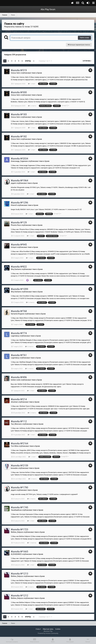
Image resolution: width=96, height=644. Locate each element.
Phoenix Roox (16, 225)
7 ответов (32, 543)
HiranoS (14, 205)
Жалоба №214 (19, 399)
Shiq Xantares (16, 269)
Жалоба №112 (19, 421)
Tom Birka (15, 446)
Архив (39, 73)
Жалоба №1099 (19, 289)
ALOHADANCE (16, 554)
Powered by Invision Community (48, 633)
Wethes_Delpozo (17, 532)
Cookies (58, 629)
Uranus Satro (16, 73)
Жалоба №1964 (19, 181)
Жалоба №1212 (19, 596)
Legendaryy (15, 336)
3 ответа (30, 302)
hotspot (14, 247)
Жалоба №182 (19, 136)
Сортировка (87, 61)
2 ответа (32, 106)
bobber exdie (16, 380)
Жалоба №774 (19, 333)
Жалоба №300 (19, 92)
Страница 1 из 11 (45, 61)
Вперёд (28, 61)
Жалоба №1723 (19, 529)
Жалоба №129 (19, 223)
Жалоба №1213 (19, 574)
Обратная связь (48, 629)
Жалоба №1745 (19, 507)
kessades (14, 468)
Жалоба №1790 (19, 487)
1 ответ (32, 84)
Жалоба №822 (19, 267)
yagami (13, 183)
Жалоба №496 (19, 377)
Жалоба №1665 (19, 552)
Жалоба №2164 (19, 443)
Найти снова (84, 38)
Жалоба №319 (19, 70)
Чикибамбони (16, 510)
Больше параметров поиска (79, 45)
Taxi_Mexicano (16, 424)
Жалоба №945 (19, 245)
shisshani (14, 402)
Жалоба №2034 (19, 159)
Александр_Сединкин (19, 161)
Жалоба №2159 (19, 466)
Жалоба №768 (19, 311)
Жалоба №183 (19, 114)
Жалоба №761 (19, 355)
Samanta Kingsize (17, 314)
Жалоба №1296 (19, 203)
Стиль (38, 629)
